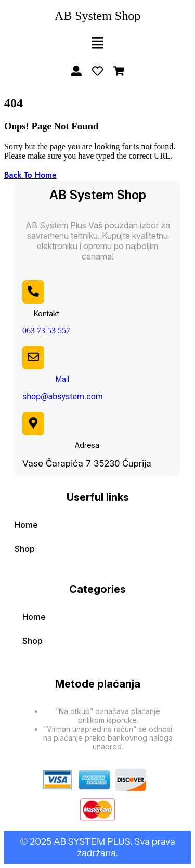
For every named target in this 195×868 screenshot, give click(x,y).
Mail (62, 379)
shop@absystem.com (63, 397)
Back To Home (30, 175)
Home (26, 525)
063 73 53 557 (46, 331)
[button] (97, 44)
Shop (25, 549)
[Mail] (33, 357)
